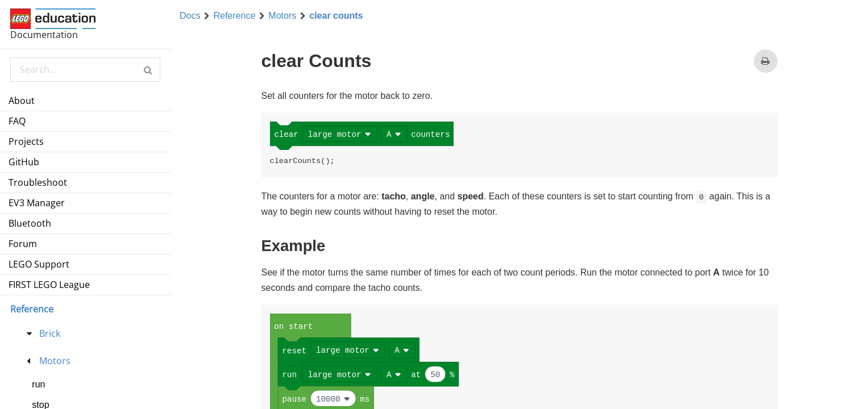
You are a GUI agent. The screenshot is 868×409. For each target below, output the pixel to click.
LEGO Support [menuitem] (39, 264)
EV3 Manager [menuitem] (37, 203)
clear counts (336, 16)
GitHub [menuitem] (24, 162)
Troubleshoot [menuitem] (38, 182)
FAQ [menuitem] (17, 121)
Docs (190, 16)
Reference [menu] (32, 309)
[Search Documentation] (85, 70)
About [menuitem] (22, 101)
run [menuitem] (38, 384)
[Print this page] (765, 61)
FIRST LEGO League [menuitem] (49, 285)
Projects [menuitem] (26, 141)
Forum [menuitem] (23, 244)
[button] (148, 70)
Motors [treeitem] (55, 361)
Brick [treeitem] (50, 333)
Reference (234, 16)
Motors (282, 16)
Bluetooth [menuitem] (30, 223)
